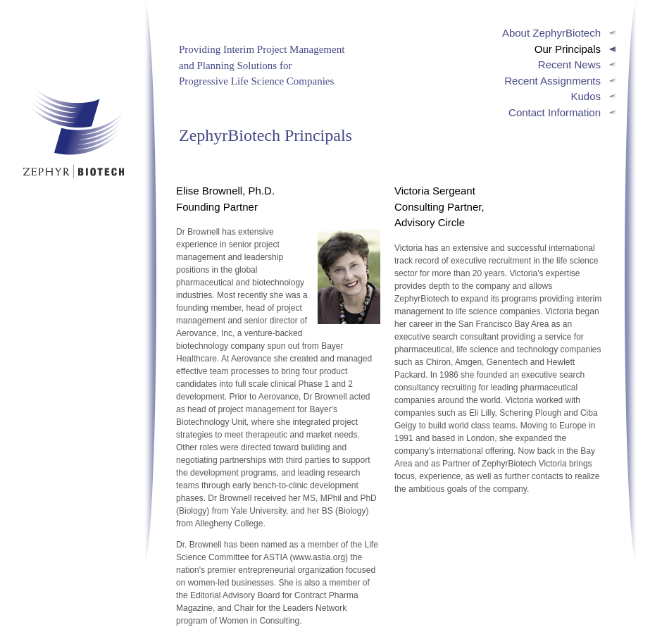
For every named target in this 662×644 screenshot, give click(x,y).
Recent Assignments (552, 81)
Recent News (569, 64)
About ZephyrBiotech (551, 33)
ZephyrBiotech (73, 133)
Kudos (586, 96)
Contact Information (555, 112)
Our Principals (568, 49)
